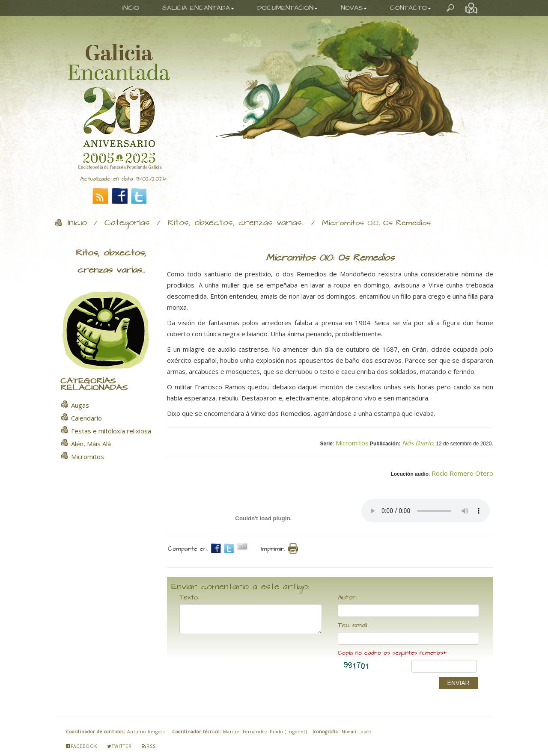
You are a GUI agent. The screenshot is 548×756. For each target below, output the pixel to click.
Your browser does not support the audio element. (426, 511)
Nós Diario (418, 443)
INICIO (131, 8)
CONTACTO (411, 8)
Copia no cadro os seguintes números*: (392, 653)
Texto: (189, 598)
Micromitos (352, 443)
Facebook (82, 746)
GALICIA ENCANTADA (198, 8)
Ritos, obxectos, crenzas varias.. (236, 223)
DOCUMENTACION (287, 8)
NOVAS (354, 8)
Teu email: (353, 626)
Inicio (77, 223)
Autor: (348, 598)
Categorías (127, 223)
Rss (149, 746)
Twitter (119, 746)
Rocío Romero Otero (462, 473)
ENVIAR (459, 683)
